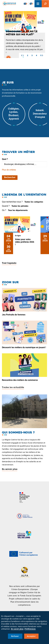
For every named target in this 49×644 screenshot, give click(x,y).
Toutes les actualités (13, 388)
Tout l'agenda (9, 263)
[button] (22, 55)
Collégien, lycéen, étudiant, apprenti (14, 114)
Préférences (30, 629)
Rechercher (10, 178)
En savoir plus (10, 469)
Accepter (31, 636)
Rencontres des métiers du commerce (20, 380)
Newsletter (26, 4)
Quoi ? (5, 159)
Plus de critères (9, 170)
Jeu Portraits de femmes (14, 315)
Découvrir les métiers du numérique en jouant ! (24, 347)
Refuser (15, 636)
